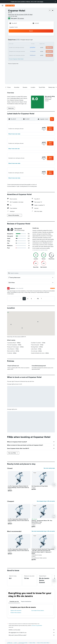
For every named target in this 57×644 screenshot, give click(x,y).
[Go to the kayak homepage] (10, 6)
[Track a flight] (3, 24)
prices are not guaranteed (37, 629)
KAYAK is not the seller (32, 633)
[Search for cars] (3, 16)
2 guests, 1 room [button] (14, 27)
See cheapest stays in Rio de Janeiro (46, 505)
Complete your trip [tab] (14, 605)
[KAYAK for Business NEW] (3, 27)
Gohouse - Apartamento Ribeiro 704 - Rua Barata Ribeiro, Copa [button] (42, 525)
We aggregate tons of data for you (32, 636)
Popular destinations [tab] (26, 605)
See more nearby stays (49, 472)
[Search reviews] (32, 276)
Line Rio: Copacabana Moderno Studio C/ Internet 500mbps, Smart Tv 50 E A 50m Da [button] (18, 490)
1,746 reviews (21, 18)
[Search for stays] (3, 13)
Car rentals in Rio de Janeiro (38, 614)
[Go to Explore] (3, 20)
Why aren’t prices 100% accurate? (32, 639)
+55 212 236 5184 (13, 16)
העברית (41, 2)
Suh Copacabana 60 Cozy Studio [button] (40, 489)
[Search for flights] (3, 10)
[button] (55, 2)
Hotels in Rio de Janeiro (16, 616)
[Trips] (3, 31)
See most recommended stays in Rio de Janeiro (43, 535)
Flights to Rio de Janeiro (16, 614)
